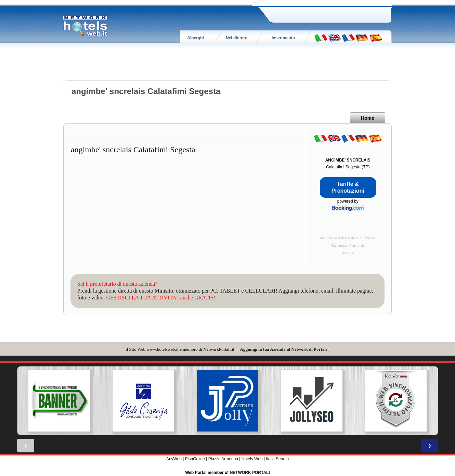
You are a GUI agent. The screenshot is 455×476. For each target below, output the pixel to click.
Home (368, 118)
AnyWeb (174, 459)
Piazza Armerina (223, 459)
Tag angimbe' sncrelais (348, 246)
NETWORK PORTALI (250, 473)
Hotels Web (252, 459)
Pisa (189, 459)
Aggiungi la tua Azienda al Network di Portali (284, 349)
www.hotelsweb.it (162, 349)
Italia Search (277, 459)
